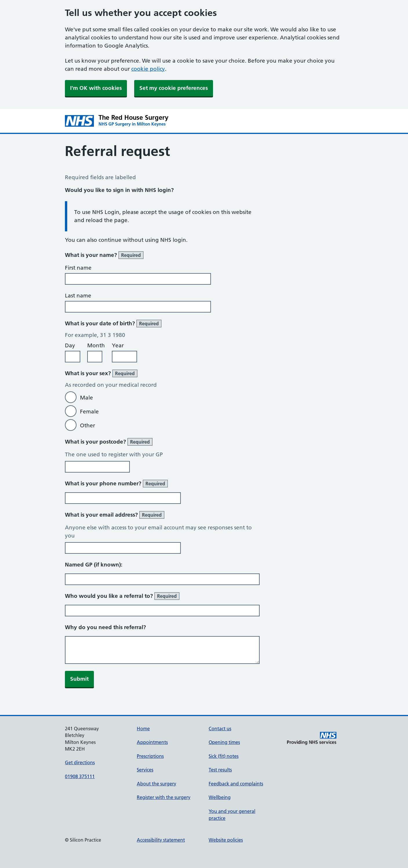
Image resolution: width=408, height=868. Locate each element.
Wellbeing (220, 797)
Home (143, 729)
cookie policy (148, 69)
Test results (220, 770)
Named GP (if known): (94, 565)
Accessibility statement (161, 840)
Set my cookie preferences (174, 88)
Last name (78, 296)
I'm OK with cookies (96, 88)
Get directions (80, 762)
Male (86, 398)
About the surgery (156, 784)
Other (88, 425)
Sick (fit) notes (224, 756)
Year (118, 345)
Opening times (224, 742)
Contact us (220, 729)
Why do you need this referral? (105, 627)
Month (96, 345)
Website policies (226, 840)
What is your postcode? (109, 442)
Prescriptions (150, 756)
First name (78, 268)
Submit (79, 679)
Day (70, 345)
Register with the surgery (164, 797)
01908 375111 (80, 776)
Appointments (152, 742)
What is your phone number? (116, 484)
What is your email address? (115, 515)
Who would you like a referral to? (122, 596)
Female (89, 412)
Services (145, 770)
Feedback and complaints (236, 784)
